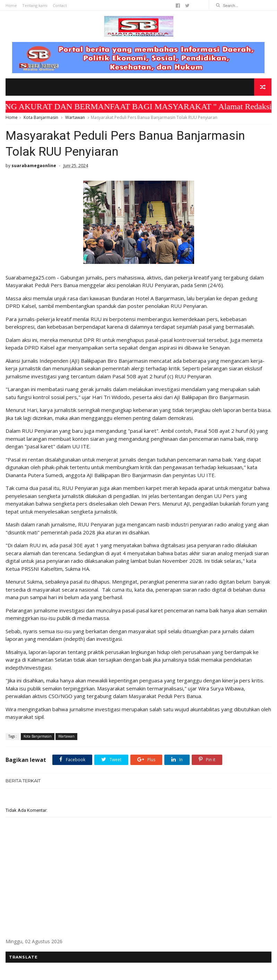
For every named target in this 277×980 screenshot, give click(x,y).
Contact (60, 5)
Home (11, 5)
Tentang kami (35, 5)
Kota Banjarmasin (41, 117)
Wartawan (75, 117)
